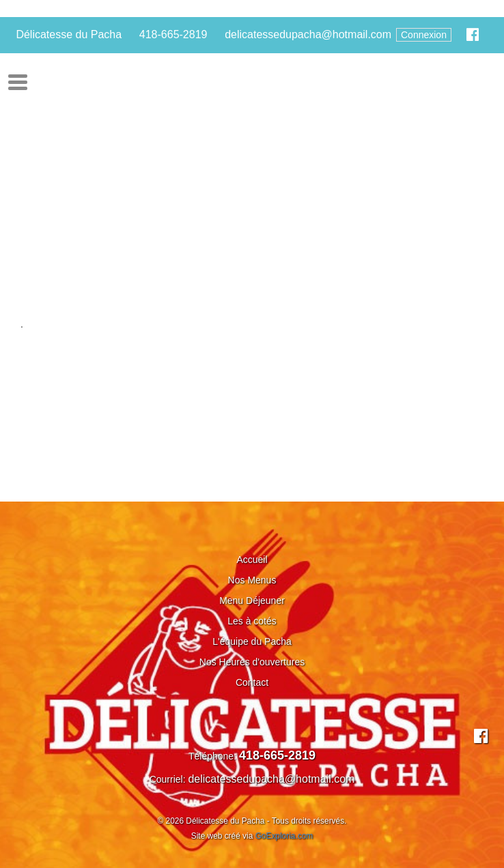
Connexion (424, 35)
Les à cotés (252, 621)
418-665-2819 (173, 34)
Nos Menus (252, 580)
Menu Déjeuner (252, 601)
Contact (252, 682)
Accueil (252, 560)
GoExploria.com (284, 836)
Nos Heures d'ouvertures (252, 662)
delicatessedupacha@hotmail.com (308, 34)
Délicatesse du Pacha (69, 34)
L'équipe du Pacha (252, 641)
